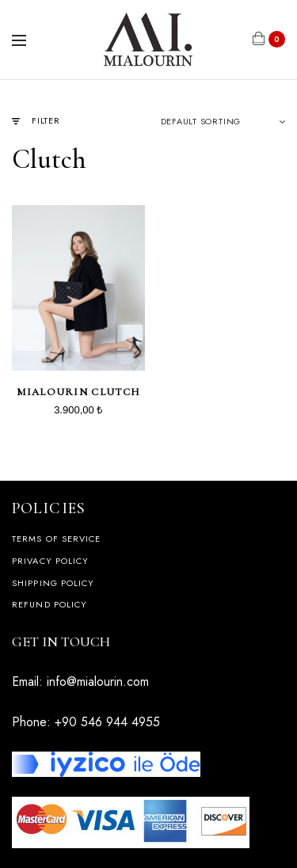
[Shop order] (223, 121)
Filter (36, 121)
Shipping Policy (53, 583)
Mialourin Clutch (78, 392)
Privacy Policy (50, 561)
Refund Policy (49, 604)
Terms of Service (57, 539)
